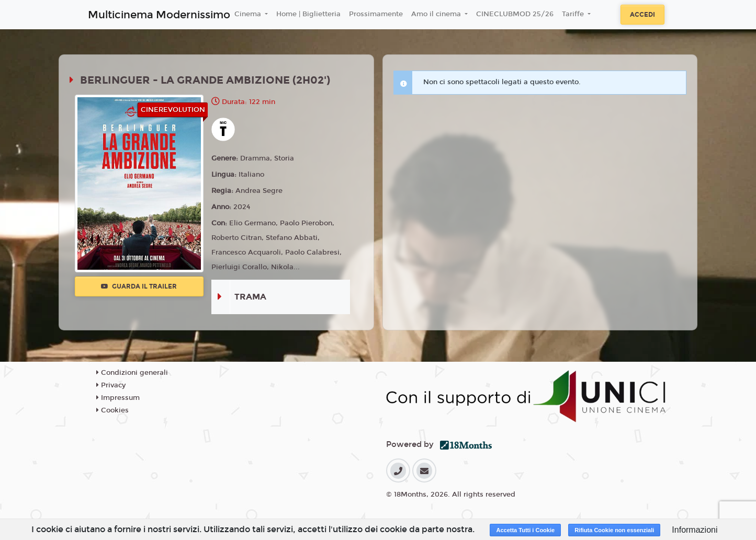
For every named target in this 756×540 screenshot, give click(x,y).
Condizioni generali (132, 373)
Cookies (112, 410)
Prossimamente (376, 14)
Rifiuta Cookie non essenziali (614, 530)
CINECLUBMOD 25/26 (515, 14)
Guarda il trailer (139, 286)
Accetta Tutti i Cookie (525, 530)
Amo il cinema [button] (437, 14)
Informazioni (695, 530)
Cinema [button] (249, 14)
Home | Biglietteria (308, 14)
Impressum (118, 398)
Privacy (111, 385)
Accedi (642, 15)
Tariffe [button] (574, 14)
